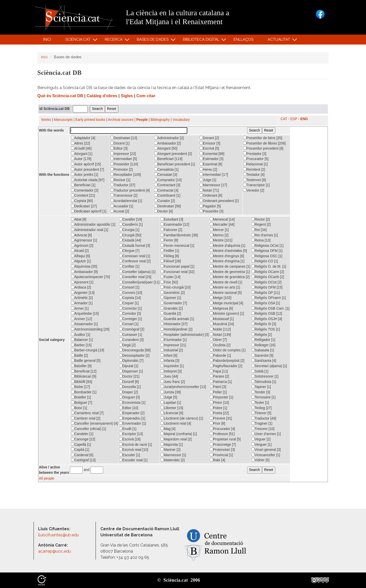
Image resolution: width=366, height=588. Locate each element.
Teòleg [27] (262, 408)
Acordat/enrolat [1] (126, 201)
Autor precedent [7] (87, 169)
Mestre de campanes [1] (230, 266)
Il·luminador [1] (173, 340)
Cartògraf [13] (83, 460)
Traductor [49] (264, 418)
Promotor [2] (121, 169)
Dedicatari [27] (84, 206)
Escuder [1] (129, 455)
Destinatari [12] (124, 138)
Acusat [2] (120, 211)
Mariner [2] (170, 450)
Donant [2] (209, 138)
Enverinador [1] (132, 423)
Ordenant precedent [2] (219, 201)
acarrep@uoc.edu (55, 551)
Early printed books (90, 120)
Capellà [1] (81, 444)
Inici (47, 39)
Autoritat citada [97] (88, 180)
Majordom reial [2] (176, 439)
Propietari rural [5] (225, 439)
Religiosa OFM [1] (267, 251)
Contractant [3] (167, 185)
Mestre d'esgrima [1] (227, 261)
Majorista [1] (172, 444)
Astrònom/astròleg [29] (90, 329)
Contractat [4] (166, 190)
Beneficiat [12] (84, 371)
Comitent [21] (83, 195)
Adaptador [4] (83, 138)
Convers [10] (131, 293)
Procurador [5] (256, 159)
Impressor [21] (173, 345)
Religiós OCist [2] (266, 282)
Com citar (146, 96)
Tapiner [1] (261, 387)
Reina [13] (261, 240)
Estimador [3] (211, 159)
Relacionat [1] (255, 164)
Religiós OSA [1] (266, 303)
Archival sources (121, 120)
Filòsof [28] (171, 261)
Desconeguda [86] (135, 350)
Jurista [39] (171, 392)
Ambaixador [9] (84, 272)
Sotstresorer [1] (265, 376)
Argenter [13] (83, 293)
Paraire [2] (219, 376)
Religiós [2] (262, 335)
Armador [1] (82, 303)
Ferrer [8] (169, 240)
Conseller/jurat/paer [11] (139, 282)
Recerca (115, 41)
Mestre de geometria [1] (230, 272)
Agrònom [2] (82, 246)
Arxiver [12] (81, 319)
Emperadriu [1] (132, 418)
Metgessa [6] (221, 308)
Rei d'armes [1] (265, 235)
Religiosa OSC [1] (267, 256)
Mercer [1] (219, 230)
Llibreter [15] (172, 408)
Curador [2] (164, 201)
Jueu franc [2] (173, 382)
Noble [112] (220, 329)
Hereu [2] (208, 169)
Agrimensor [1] (84, 240)
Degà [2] (127, 345)
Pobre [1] (218, 408)
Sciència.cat (79, 41)
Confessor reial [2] (135, 261)
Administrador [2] (169, 138)
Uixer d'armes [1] (266, 434)
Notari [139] (220, 335)
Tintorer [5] (261, 413)
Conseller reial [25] (135, 277)
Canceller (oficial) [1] (88, 429)
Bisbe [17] (80, 387)
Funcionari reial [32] (177, 272)
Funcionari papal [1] (177, 266)
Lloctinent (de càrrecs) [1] (182, 418)
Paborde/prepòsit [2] (227, 361)
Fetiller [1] (170, 251)
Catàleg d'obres (102, 96)
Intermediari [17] (214, 175)
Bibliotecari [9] (83, 376)
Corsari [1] (129, 324)
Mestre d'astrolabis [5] (228, 251)
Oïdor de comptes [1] (228, 350)
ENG (304, 119)
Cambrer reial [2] (86, 418)
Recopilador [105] (126, 175)
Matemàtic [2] (172, 460)
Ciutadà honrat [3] (134, 246)
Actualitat (280, 41)
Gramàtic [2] (172, 308)
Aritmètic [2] (82, 298)
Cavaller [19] (130, 219)
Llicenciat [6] (172, 413)
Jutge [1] (208, 180)
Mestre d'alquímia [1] (227, 246)
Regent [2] (261, 224)
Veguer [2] (261, 439)
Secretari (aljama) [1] (269, 366)
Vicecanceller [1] (266, 455)
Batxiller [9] (81, 366)
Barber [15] (81, 345)
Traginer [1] (262, 423)
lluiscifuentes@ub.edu (59, 535)
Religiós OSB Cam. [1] (270, 308)
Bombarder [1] (84, 392)
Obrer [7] (218, 340)
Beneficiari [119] (168, 159)
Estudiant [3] (172, 219)
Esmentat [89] (212, 154)
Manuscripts (63, 120)
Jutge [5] (169, 397)
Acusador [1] (122, 206)
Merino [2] (219, 235)
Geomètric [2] (172, 293)
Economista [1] (132, 403)
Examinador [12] (175, 224)
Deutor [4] (163, 211)
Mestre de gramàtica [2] (230, 277)
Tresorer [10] (263, 429)
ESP (294, 119)
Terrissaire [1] (263, 397)
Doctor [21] (129, 376)
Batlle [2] (79, 355)
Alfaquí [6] (80, 256)
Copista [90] (82, 201)
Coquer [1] (129, 303)
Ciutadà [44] (130, 240)
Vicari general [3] (266, 450)
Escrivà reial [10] (133, 450)
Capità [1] (80, 450)
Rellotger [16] (263, 345)
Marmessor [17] (213, 185)
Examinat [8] (211, 164)
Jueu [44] (169, 376)
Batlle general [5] (86, 361)
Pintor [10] (219, 403)
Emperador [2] (132, 413)
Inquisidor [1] (172, 366)
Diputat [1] (128, 366)
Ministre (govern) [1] (227, 313)
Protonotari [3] (222, 450)
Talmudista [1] (264, 382)
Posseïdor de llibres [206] (264, 143)
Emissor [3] (210, 143)
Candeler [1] (82, 434)
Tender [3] (261, 392)
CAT (284, 119)
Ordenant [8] (211, 195)
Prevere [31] (221, 418)
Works (46, 120)
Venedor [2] (254, 190)
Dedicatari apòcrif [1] (89, 211)
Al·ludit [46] (81, 148)
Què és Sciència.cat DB (60, 96)
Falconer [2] (171, 230)
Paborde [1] (220, 355)
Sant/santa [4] (264, 361)
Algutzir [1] (81, 261)
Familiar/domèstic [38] (179, 235)
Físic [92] (169, 282)
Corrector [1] (130, 308)
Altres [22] (80, 143)
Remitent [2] (254, 169)
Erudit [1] (128, 429)
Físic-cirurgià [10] (175, 287)
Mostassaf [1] (222, 319)
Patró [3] (218, 387)
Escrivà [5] (209, 148)
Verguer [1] (262, 444)
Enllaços (243, 39)
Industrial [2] (172, 350)
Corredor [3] (130, 313)
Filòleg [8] (170, 256)
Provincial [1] (221, 455)
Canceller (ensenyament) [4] (94, 423)
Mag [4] (168, 429)
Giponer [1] (171, 298)
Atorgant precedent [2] (173, 154)
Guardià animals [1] (177, 319)
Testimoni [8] (254, 180)
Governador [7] (174, 303)
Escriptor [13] (131, 434)
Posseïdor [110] (124, 164)
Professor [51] (222, 434)
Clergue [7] (129, 251)
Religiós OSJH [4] (267, 319)
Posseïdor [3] (211, 211)
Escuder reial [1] (133, 460)
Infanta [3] (170, 361)
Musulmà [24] (222, 324)
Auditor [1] (80, 335)
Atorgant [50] (166, 148)
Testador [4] (254, 175)
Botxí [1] (79, 408)
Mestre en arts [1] (225, 287)
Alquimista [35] (84, 266)
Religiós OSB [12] (267, 313)
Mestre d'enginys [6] (227, 256)
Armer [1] (80, 308)
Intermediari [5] (124, 159)
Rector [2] (261, 219)
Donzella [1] (130, 387)
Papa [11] (219, 371)
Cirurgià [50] (130, 235)
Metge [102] (220, 298)
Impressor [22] (123, 154)
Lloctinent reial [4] (176, 423)
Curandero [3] (131, 340)
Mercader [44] (222, 224)
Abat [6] (79, 219)
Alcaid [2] (80, 251)
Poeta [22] (219, 413)
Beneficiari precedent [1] (174, 164)
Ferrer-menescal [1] (177, 246)
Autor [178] (81, 159)
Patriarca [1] (221, 382)
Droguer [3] (129, 397)
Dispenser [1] (131, 371)
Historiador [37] (174, 324)
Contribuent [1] (167, 195)
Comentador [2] (85, 190)
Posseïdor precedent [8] (263, 148)
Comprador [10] (168, 180)
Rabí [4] (217, 460)
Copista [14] (130, 298)
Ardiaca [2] (81, 287)
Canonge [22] (83, 439)
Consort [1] (129, 287)
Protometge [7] (223, 444)
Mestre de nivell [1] (226, 282)
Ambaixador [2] (167, 143)
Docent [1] (120, 143)
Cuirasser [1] (131, 335)
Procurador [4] (222, 429)
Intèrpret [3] (171, 371)
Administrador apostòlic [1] (93, 224)
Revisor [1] (120, 180)
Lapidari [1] (171, 403)
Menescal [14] (222, 219)
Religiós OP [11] (266, 293)
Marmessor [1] (173, 455)
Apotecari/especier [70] (90, 277)
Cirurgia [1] (129, 230)
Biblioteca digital (202, 41)
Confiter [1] (129, 266)
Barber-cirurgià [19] (87, 350)
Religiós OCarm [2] (268, 272)
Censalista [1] (166, 169)
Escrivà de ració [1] (135, 444)
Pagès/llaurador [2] (226, 366)
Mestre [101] (221, 240)
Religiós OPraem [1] (269, 298)
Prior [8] (217, 423)
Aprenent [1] (82, 282)
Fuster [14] (170, 277)
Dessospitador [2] (134, 355)
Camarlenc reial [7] (87, 413)
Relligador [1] (263, 340)
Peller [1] (218, 392)
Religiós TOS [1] (266, 329)
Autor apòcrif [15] (86, 164)
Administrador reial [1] (89, 230)
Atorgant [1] (82, 154)
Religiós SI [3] (264, 324)
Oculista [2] (220, 345)
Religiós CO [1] (265, 261)
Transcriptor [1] (256, 185)
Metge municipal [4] (226, 303)
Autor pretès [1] (85, 175)
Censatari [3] (166, 175)
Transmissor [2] (124, 195)
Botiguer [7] (81, 403)
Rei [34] (259, 230)
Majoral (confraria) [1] (179, 434)
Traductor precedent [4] (130, 190)
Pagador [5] (210, 206)
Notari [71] (209, 190)
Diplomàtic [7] (131, 361)
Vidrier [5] (260, 460)
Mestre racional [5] (226, 293)
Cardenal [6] (82, 455)
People (142, 120)
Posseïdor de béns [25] (263, 138)
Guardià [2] (171, 313)
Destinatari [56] (167, 206)
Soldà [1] (260, 371)
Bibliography (160, 120)
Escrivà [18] (130, 439)
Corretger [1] (130, 319)
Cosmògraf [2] (132, 329)
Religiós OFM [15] (267, 287)
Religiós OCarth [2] (268, 277)
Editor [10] (128, 408)
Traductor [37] (123, 185)
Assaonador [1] (84, 324)
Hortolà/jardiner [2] (176, 329)
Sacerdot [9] (262, 355)
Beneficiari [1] (83, 185)
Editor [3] (119, 148)
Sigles (127, 96)
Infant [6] (169, 355)
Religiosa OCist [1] (267, 246)
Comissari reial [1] (135, 256)
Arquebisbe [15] (85, 313)
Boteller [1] (81, 397)
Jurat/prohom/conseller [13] (183, 387)
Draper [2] (128, 392)
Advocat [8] (81, 235)
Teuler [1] (260, 403)
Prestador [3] (255, 154)
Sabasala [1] (263, 350)
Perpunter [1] (221, 397)
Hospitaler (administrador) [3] (185, 335)
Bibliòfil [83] (81, 382)
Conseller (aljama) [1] (137, 272)
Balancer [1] (82, 340)
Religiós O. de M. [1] (269, 266)
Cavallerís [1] (131, 224)
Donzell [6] (129, 382)
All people (47, 478)
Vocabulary (181, 120)
